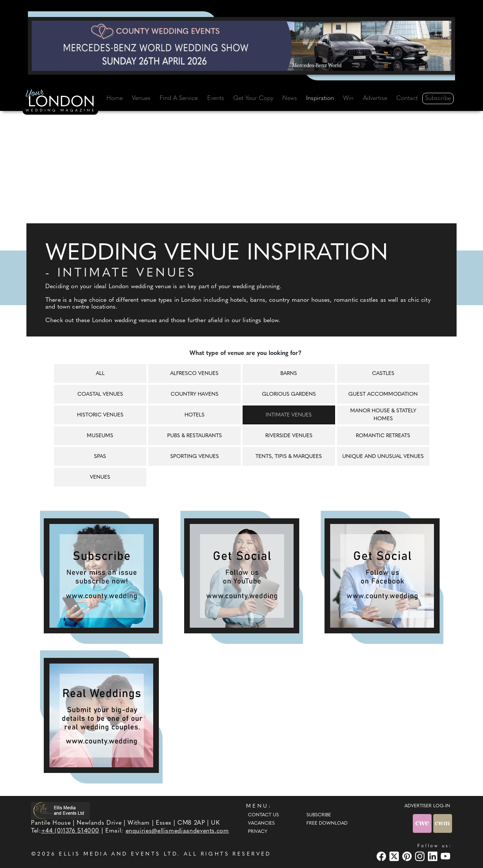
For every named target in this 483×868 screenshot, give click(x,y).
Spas (100, 457)
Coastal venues (100, 394)
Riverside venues (289, 436)
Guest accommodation (383, 394)
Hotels (195, 415)
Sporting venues (195, 457)
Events (216, 98)
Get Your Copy (253, 98)
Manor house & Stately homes (383, 415)
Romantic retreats (383, 436)
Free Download (327, 823)
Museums (100, 436)
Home (115, 98)
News (290, 98)
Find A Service (179, 98)
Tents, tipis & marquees (289, 457)
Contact (407, 98)
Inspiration (320, 98)
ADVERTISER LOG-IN (427, 806)
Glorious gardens (289, 394)
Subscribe (438, 98)
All (100, 374)
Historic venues (100, 415)
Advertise (375, 98)
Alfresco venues (194, 374)
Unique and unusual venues (383, 457)
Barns (289, 374)
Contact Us (263, 815)
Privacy (258, 832)
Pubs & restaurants (195, 436)
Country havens (195, 394)
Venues (141, 98)
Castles (383, 374)
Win (348, 98)
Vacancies (261, 823)
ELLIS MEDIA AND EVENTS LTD (118, 854)
